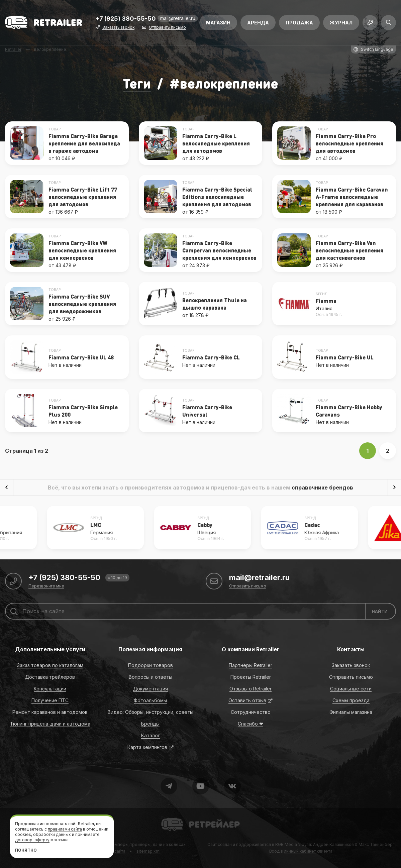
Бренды (150, 724)
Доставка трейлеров (50, 677)
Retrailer (169, 818)
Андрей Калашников (333, 844)
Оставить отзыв (247, 700)
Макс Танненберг (376, 844)
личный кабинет (300, 851)
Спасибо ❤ (250, 724)
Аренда (258, 23)
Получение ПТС (50, 700)
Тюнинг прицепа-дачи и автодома (50, 724)
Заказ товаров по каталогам (50, 665)
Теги (137, 83)
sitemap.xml (148, 851)
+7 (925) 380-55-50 (126, 19)
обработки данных (52, 834)
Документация (151, 689)
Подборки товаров (151, 665)
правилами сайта (65, 829)
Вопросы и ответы (151, 677)
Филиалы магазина (351, 712)
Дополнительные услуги (50, 649)
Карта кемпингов (147, 747)
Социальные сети (351, 689)
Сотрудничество (251, 712)
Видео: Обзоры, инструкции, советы (151, 712)
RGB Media (286, 844)
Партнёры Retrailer (250, 665)
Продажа (299, 23)
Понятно (26, 850)
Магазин (218, 23)
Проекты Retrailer (251, 677)
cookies (23, 834)
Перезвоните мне (46, 586)
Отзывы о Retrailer (250, 689)
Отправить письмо (167, 28)
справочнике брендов (322, 487)
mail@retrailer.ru (178, 18)
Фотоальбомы (150, 700)
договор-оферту (32, 840)
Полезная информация (150, 649)
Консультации (50, 689)
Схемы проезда (351, 700)
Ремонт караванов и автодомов (50, 712)
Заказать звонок (118, 28)
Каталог (151, 735)
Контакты (351, 649)
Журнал (341, 23)
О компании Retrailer (250, 649)
